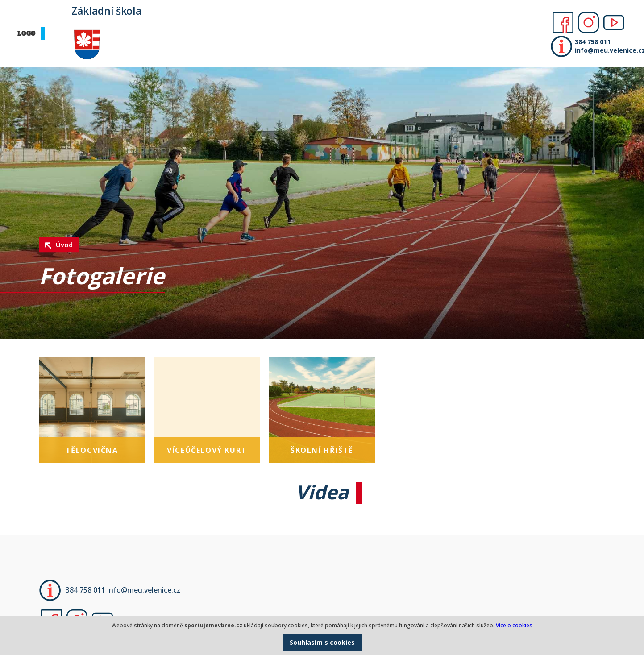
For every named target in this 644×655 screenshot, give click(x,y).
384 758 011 (593, 42)
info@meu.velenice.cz (607, 50)
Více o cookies (514, 625)
